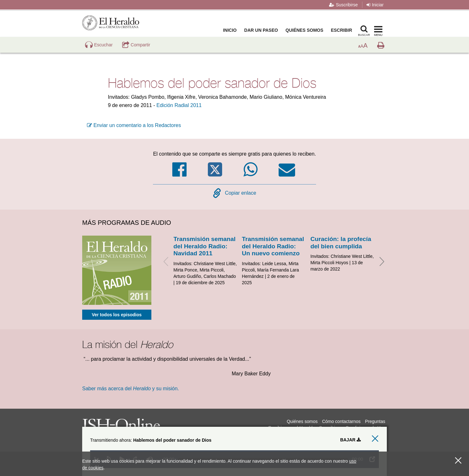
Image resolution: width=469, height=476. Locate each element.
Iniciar (375, 5)
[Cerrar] (458, 461)
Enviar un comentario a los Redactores (134, 125)
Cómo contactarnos (341, 421)
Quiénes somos (306, 30)
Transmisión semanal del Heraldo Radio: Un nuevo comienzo (273, 246)
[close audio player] (375, 439)
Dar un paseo (262, 30)
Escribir (343, 30)
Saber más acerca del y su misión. (131, 389)
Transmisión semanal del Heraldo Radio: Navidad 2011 (205, 246)
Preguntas (375, 421)
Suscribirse (343, 5)
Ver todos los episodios (117, 315)
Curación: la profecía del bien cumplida (341, 242)
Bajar (350, 440)
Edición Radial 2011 (179, 105)
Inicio (231, 30)
